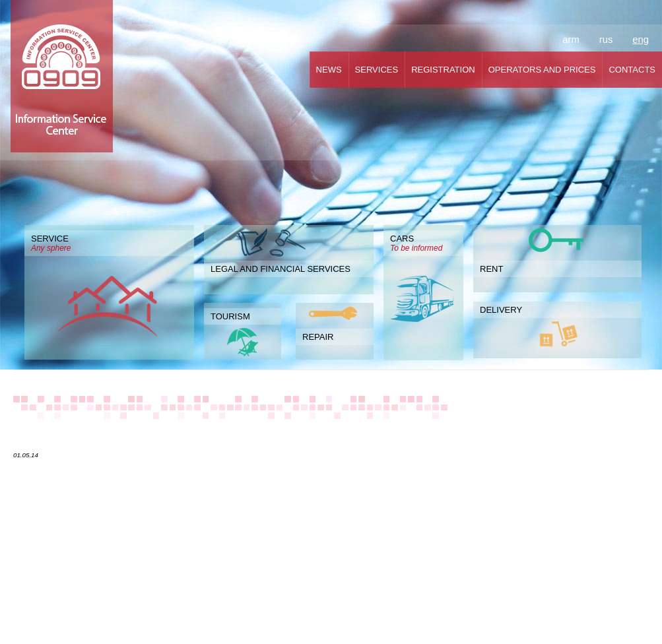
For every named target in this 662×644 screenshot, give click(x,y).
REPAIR (318, 337)
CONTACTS (632, 70)
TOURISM (230, 316)
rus (606, 40)
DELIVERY (501, 310)
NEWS (329, 70)
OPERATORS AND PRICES (542, 70)
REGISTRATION (443, 70)
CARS (423, 243)
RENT (491, 269)
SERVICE (109, 243)
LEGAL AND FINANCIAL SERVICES (281, 269)
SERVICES (377, 70)
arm (571, 40)
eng (641, 40)
